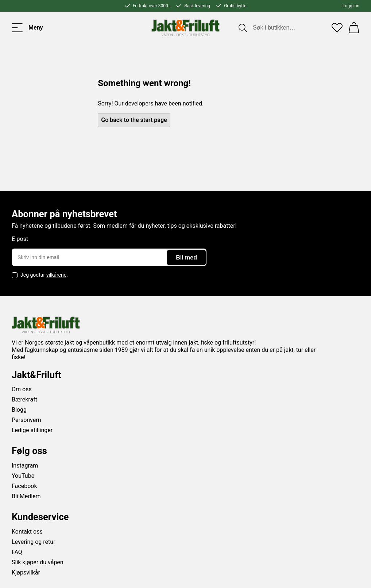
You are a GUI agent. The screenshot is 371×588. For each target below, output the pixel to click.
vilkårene (57, 275)
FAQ (17, 552)
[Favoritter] (337, 28)
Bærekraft (24, 399)
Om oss (22, 389)
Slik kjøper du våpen (38, 562)
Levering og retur (34, 542)
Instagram (25, 466)
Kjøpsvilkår (26, 572)
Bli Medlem (26, 496)
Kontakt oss (27, 532)
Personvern (26, 420)
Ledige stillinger (32, 430)
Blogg (19, 410)
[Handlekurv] (354, 28)
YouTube (23, 476)
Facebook (24, 486)
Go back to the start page (134, 120)
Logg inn (351, 6)
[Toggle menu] (27, 28)
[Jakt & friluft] (185, 28)
